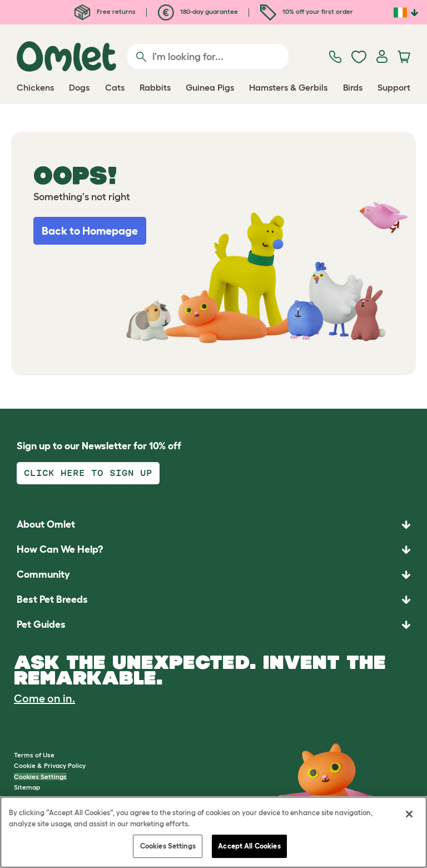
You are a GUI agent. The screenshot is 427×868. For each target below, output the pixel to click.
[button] (213, 625)
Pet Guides (41, 624)
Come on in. (44, 698)
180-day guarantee (198, 11)
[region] (213, 832)
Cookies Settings (40, 777)
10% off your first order (307, 11)
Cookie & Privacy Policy (50, 765)
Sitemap (27, 787)
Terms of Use (34, 755)
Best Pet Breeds (52, 599)
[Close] (409, 814)
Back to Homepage (90, 231)
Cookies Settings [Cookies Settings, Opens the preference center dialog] (168, 846)
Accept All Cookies (249, 846)
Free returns (105, 11)
